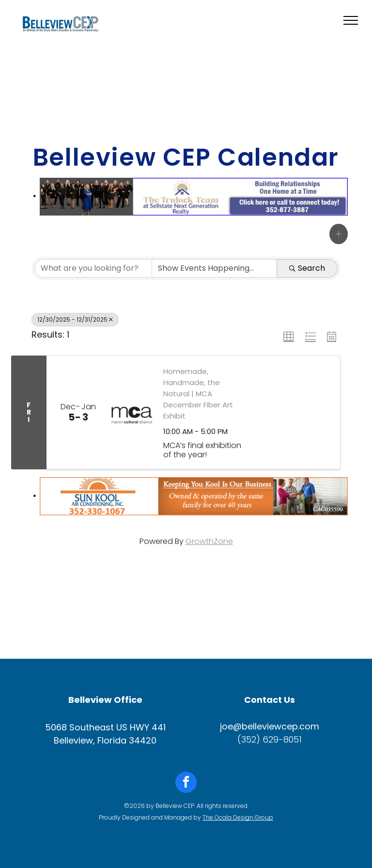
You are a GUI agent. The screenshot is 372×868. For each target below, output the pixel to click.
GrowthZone (209, 541)
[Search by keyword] (93, 268)
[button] (339, 234)
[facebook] (186, 783)
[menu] (351, 20)
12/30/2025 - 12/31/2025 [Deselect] (75, 319)
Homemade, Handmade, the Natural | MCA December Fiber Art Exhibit (198, 394)
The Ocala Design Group (238, 817)
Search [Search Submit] (307, 268)
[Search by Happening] (214, 268)
